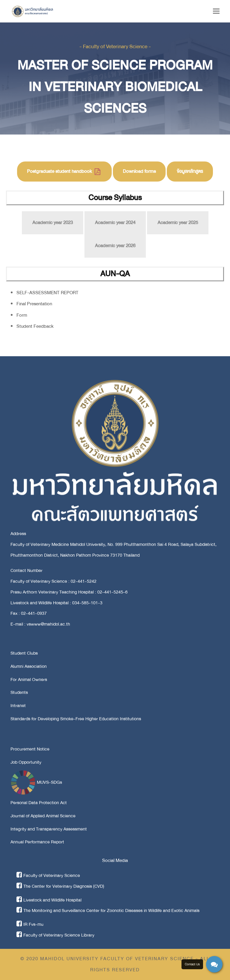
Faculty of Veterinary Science (48, 875)
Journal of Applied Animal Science (43, 816)
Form (22, 315)
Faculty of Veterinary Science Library (55, 935)
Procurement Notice (30, 749)
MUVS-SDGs (36, 782)
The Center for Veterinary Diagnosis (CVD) (60, 886)
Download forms (139, 171)
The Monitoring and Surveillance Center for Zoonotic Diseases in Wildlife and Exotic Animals (108, 910)
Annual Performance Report (37, 842)
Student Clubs (24, 653)
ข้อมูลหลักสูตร (190, 171)
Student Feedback (35, 326)
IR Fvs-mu (30, 924)
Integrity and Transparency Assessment (49, 829)
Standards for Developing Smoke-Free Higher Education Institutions (76, 719)
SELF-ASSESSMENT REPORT (47, 293)
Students (19, 692)
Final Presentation (34, 304)
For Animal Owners (29, 679)
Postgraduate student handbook (64, 171)
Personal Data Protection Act (39, 803)
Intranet (18, 706)
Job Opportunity (26, 762)
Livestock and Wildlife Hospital (49, 900)
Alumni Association (29, 666)
